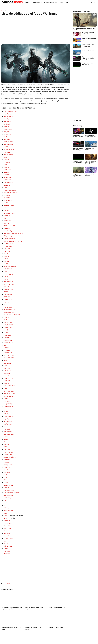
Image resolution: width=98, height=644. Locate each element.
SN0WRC (6, 252)
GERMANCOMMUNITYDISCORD (13, 237)
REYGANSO (7, 343)
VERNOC (6, 380)
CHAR (5, 156)
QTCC (5, 505)
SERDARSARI (7, 328)
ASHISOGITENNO (9, 306)
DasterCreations (9, 441)
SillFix (5, 493)
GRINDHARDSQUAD (9, 148)
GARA (5, 298)
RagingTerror (7, 456)
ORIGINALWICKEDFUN (10, 190)
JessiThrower (8, 515)
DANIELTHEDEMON (9, 303)
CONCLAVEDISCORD (10, 234)
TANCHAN (7, 244)
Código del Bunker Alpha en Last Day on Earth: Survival (84, 29)
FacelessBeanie (8, 134)
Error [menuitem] (67, 2)
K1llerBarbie (7, 404)
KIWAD (6, 266)
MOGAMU (7, 193)
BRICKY (6, 215)
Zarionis (6, 471)
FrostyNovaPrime (9, 397)
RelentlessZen (8, 129)
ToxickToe (7, 338)
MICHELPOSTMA (9, 348)
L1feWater (7, 449)
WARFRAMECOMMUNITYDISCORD (14, 230)
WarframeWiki (8, 414)
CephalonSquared (9, 424)
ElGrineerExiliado (9, 478)
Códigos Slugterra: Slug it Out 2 (89, 39)
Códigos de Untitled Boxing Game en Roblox (35, 635)
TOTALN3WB (7, 168)
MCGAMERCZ (8, 198)
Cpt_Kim (6, 131)
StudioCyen (7, 461)
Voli (5, 468)
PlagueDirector (8, 523)
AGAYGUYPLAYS (8, 316)
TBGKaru (6, 495)
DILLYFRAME (7, 360)
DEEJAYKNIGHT (8, 143)
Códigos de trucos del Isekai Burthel (88, 33)
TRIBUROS (7, 151)
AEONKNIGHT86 (8, 284)
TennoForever (8, 412)
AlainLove (7, 390)
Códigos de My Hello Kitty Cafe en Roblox (12, 635)
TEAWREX (7, 173)
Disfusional (7, 520)
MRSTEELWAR (8, 345)
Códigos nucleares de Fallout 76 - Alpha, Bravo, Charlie (12, 594)
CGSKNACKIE (8, 375)
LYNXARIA (7, 161)
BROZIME (6, 207)
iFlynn (5, 417)
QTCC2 (6, 503)
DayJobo (6, 429)
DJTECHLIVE (7, 178)
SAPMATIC (7, 257)
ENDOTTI (6, 271)
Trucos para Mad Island (88, 51)
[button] (91, 2)
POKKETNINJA (8, 242)
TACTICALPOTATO (9, 183)
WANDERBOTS (8, 170)
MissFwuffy (7, 419)
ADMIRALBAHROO (9, 210)
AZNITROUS (7, 362)
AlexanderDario (8, 473)
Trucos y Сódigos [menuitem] (37, 2)
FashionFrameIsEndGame (11, 481)
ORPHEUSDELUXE (9, 239)
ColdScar (6, 434)
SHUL (5, 163)
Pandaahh (7, 518)
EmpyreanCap (8, 395)
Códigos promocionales (10, 11)
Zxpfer (6, 500)
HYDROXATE (7, 355)
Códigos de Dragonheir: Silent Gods (34, 594)
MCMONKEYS (8, 264)
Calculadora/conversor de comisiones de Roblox (91, 137)
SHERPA (6, 296)
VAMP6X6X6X (8, 289)
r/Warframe (7, 212)
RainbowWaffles (8, 407)
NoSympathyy (8, 232)
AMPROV (6, 331)
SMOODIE (7, 340)
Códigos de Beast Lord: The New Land (12, 615)
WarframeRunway (9, 116)
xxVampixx (7, 513)
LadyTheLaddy (8, 114)
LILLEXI (6, 200)
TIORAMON (7, 254)
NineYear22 (7, 540)
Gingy (5, 528)
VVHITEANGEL (8, 301)
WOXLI (6, 249)
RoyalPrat (7, 409)
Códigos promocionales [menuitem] (51, 2)
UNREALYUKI (7, 175)
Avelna (6, 427)
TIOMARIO (7, 326)
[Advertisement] (36, 29)
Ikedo (5, 399)
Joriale (6, 402)
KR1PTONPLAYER (9, 350)
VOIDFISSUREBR (9, 335)
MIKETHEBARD (8, 195)
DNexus (6, 431)
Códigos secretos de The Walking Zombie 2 (88, 45)
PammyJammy (8, 454)
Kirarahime (7, 537)
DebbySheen (7, 121)
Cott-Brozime (8, 422)
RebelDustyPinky (9, 318)
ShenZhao (7, 459)
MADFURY (7, 225)
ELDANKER (7, 372)
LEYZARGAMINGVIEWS (10, 111)
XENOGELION (8, 333)
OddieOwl (7, 124)
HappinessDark (8, 483)
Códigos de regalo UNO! (56, 614)
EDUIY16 (6, 274)
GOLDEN (6, 286)
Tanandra (6, 530)
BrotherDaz (7, 508)
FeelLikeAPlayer (8, 227)
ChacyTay (7, 476)
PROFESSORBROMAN (10, 188)
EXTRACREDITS (8, 387)
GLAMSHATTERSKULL (10, 262)
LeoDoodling (7, 486)
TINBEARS (7, 247)
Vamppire (7, 466)
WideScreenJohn (9, 498)
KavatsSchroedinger (10, 446)
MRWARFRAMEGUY (9, 377)
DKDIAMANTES (8, 141)
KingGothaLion (8, 294)
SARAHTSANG (8, 321)
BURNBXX (7, 220)
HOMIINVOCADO (9, 202)
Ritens (6, 488)
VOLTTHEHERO (8, 370)
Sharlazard (7, 491)
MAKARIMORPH (8, 153)
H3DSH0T (7, 291)
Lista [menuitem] (62, 2)
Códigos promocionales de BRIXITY (33, 615)
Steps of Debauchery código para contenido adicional (88, 58)
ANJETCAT (7, 367)
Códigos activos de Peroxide (57, 594)
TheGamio (7, 463)
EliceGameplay (8, 510)
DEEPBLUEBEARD (9, 276)
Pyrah (5, 136)
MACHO (6, 313)
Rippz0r (6, 323)
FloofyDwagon (8, 444)
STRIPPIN (6, 165)
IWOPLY (6, 353)
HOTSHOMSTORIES (9, 222)
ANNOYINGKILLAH (9, 382)
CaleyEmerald (8, 532)
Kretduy (6, 535)
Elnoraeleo (7, 392)
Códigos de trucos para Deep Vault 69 (88, 64)
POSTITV (6, 259)
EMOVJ (6, 358)
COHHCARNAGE (8, 180)
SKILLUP (6, 185)
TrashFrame (7, 119)
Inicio (3, 11)
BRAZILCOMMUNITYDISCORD (12, 308)
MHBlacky (7, 451)
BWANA (6, 205)
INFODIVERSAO (8, 269)
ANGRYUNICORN (9, 279)
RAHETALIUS (7, 217)
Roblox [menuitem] (27, 2)
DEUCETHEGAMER (9, 385)
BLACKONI (7, 365)
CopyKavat (7, 439)
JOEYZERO (7, 158)
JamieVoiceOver (8, 525)
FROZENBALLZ (8, 146)
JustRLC (6, 311)
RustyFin (6, 126)
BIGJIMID (6, 281)
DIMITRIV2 (7, 138)
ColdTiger (7, 436)
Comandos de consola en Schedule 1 (78, 137)
